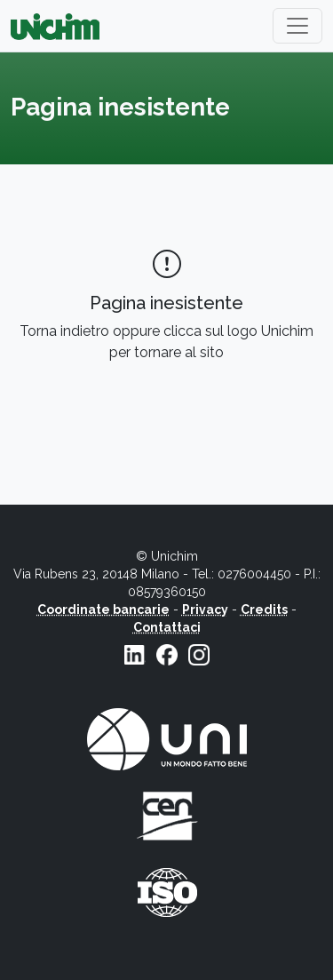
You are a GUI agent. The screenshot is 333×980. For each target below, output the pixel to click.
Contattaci (167, 627)
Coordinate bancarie (103, 610)
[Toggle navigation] (297, 26)
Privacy (205, 610)
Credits (264, 610)
